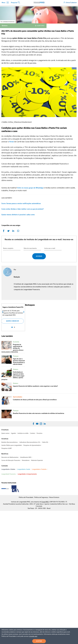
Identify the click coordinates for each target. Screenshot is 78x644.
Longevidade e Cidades (8, 469)
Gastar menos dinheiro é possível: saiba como (18, 215)
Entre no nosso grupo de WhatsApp (30, 188)
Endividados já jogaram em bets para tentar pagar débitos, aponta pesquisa (13, 376)
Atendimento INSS (26, 457)
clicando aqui (13, 636)
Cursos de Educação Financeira (11, 460)
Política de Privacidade (26, 497)
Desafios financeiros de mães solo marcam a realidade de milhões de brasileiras (39, 413)
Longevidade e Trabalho (39, 469)
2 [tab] (14, 327)
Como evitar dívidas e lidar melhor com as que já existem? (23, 209)
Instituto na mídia (23, 433)
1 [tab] (12, 327)
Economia (16, 342)
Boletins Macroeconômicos (10, 442)
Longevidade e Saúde (24, 469)
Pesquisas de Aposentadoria (32, 445)
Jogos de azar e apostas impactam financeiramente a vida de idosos (19, 362)
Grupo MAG (45, 502)
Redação (17, 277)
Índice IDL (45, 442)
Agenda (13, 433)
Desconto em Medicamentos (10, 457)
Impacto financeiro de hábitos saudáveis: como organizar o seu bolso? (35, 386)
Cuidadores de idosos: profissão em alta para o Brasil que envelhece (35, 400)
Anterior (3, 312)
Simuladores (26, 460)
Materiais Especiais (37, 460)
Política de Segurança (41, 497)
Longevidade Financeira (9, 474)
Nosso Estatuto (54, 497)
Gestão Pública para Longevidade (12, 445)
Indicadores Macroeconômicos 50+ (30, 442)
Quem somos (5, 433)
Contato (33, 433)
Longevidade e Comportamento (27, 474)
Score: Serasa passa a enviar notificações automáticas (21, 203)
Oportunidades (18, 397)
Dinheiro (5, 26)
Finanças (16, 356)
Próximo (23, 312)
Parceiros (40, 433)
